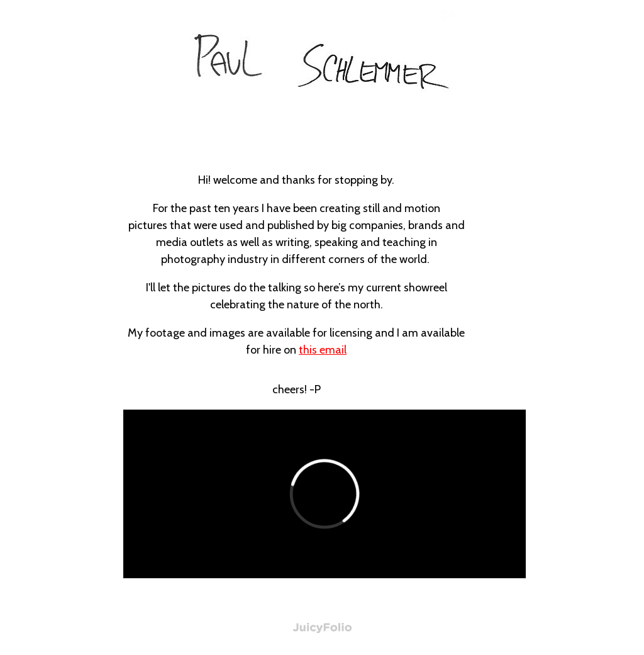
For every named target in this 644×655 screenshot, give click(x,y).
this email (323, 350)
